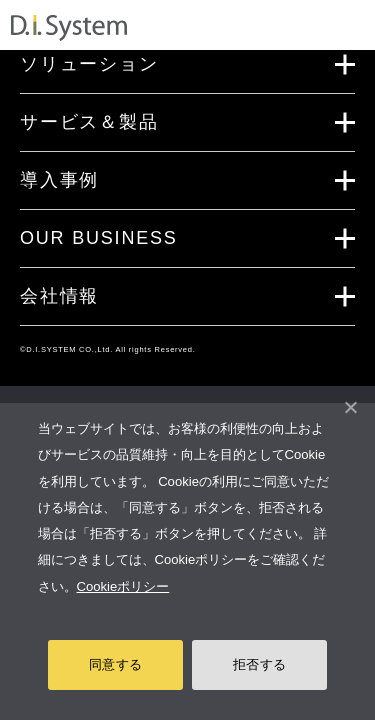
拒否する (259, 664)
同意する (115, 664)
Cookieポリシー (123, 586)
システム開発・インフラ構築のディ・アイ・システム (68, 28)
